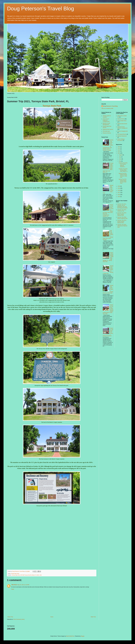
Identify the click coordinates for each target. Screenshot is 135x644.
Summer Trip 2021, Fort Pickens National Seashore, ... (123, 165)
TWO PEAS (14, 585)
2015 (119, 197)
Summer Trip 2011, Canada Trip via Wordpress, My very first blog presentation (123, 206)
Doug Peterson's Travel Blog (41, 9)
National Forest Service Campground (122, 127)
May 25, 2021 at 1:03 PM (23, 585)
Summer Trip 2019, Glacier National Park (122, 218)
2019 (119, 188)
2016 (119, 195)
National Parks (121, 119)
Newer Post (10, 617)
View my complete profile (107, 108)
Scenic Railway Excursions (121, 140)
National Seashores (122, 136)
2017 (119, 192)
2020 (119, 186)
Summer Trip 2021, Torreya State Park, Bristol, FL (123, 170)
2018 (119, 190)
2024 (119, 147)
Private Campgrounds (123, 131)
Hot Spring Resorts (122, 134)
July (120, 157)
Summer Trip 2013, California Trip (122, 210)
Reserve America (107, 133)
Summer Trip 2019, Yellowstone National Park (122, 226)
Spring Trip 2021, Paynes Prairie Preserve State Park (123, 175)
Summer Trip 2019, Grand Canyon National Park (122, 222)
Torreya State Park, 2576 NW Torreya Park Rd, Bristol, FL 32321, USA (27, 575)
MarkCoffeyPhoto (70, 636)
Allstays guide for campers (107, 116)
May (120, 161)
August (121, 155)
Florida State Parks (15, 574)
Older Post (93, 617)
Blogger (83, 636)
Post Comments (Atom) (19, 619)
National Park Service (108, 129)
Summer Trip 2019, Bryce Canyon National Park (122, 214)
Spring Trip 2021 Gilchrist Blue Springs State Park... (123, 181)
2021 (119, 153)
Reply (13, 589)
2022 (119, 151)
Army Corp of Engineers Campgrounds (106, 120)
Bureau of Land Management (106, 124)
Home (52, 617)
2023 (119, 149)
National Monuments (122, 124)
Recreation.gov (106, 131)
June (120, 159)
